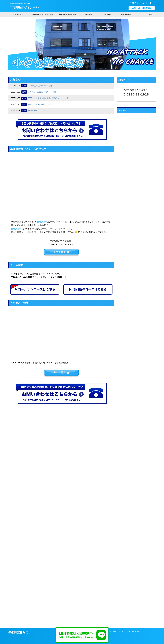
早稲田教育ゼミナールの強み (42, 14)
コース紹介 (107, 14)
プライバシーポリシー (115, 413)
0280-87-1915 (142, 3)
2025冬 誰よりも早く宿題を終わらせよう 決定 (48, 98)
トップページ (18, 14)
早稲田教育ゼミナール (24, 7)
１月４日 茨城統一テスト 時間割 (43, 92)
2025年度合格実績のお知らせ (40, 86)
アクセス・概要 (146, 14)
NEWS (24, 86)
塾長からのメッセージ (67, 14)
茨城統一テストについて (38, 111)
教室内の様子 (126, 14)
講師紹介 (89, 14)
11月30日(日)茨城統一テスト (40, 104)
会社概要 (95, 413)
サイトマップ (136, 413)
